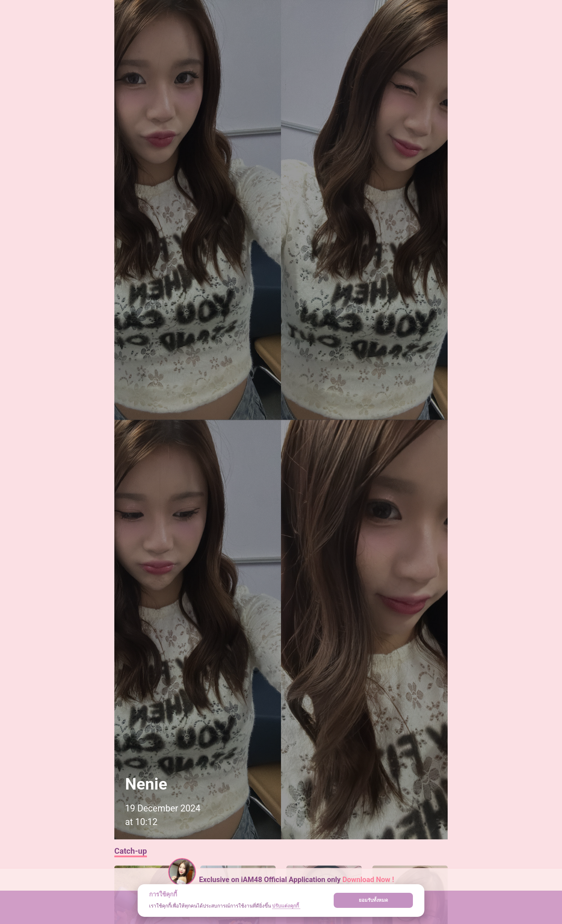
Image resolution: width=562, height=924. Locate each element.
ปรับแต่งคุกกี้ (286, 906)
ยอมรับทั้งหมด (373, 900)
